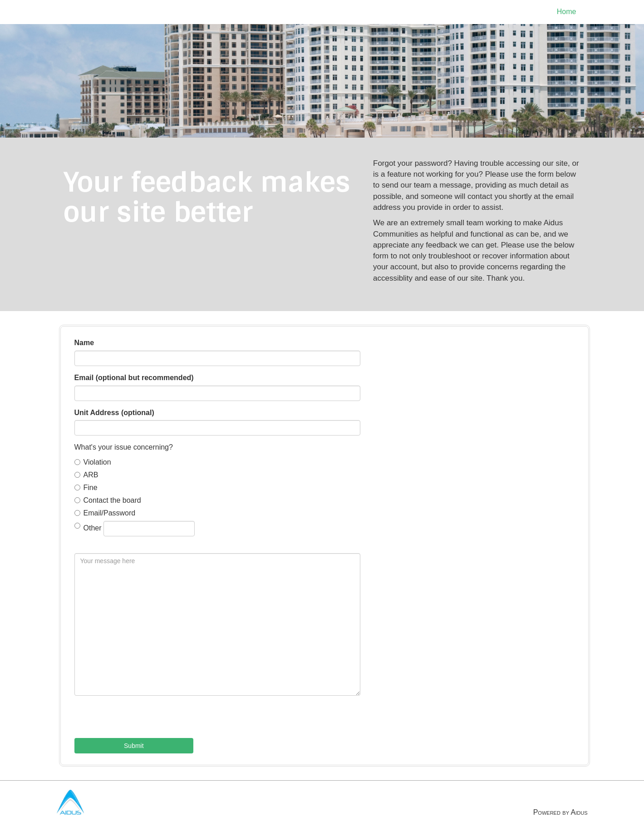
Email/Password (105, 513)
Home (567, 12)
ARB (86, 475)
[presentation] (143, 720)
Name (84, 343)
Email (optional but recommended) (134, 378)
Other (135, 529)
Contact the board (108, 500)
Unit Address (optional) (114, 413)
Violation (93, 462)
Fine (86, 488)
